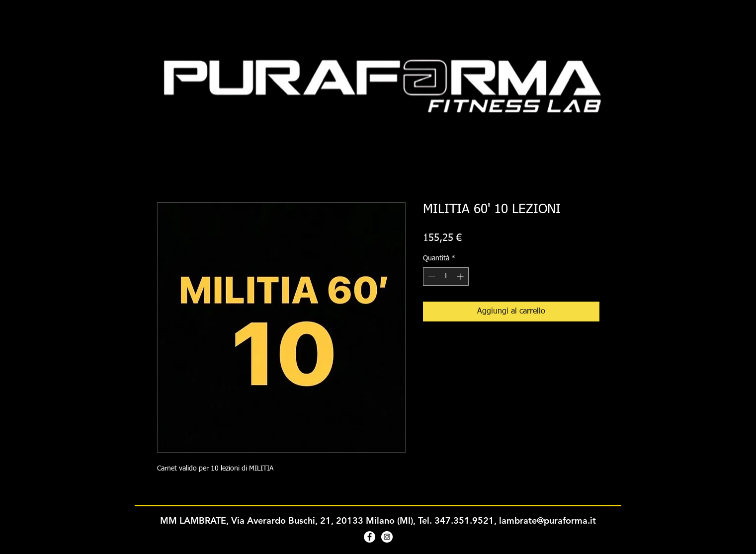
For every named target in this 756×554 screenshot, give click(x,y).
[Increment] (461, 277)
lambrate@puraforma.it (547, 520)
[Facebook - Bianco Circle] (370, 537)
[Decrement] (431, 277)
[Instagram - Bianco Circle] (387, 537)
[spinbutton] (446, 277)
